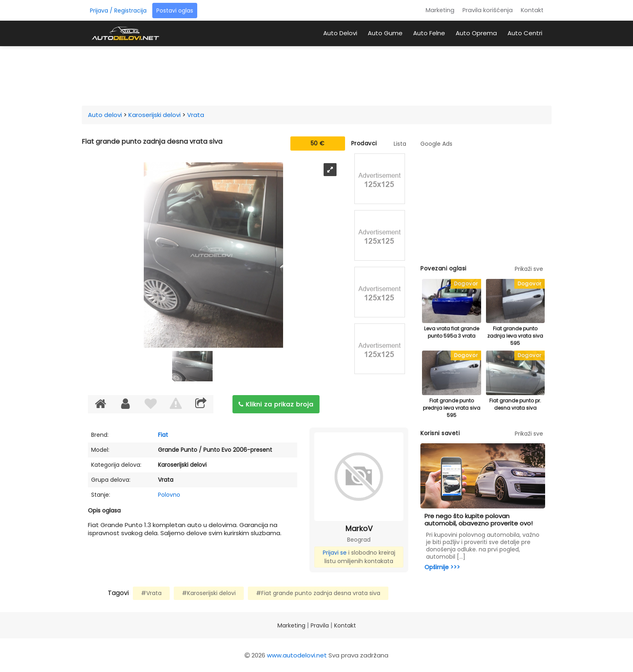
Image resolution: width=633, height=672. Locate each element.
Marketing (440, 10)
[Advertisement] (317, 74)
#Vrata (151, 593)
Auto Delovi (340, 33)
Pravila (320, 625)
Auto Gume (385, 33)
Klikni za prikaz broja (276, 404)
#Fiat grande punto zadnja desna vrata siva (318, 593)
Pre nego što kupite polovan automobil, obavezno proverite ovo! (478, 520)
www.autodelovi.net (297, 655)
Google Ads (436, 144)
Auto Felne (429, 33)
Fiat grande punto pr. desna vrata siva (515, 404)
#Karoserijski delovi (209, 593)
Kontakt (532, 10)
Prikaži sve (529, 269)
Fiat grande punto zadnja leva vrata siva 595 (515, 336)
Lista (400, 144)
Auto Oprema (476, 33)
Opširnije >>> (442, 567)
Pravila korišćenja (488, 10)
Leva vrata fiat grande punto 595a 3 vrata (452, 332)
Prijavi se (335, 553)
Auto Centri (525, 33)
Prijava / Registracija (118, 11)
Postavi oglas (175, 11)
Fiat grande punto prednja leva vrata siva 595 (452, 408)
